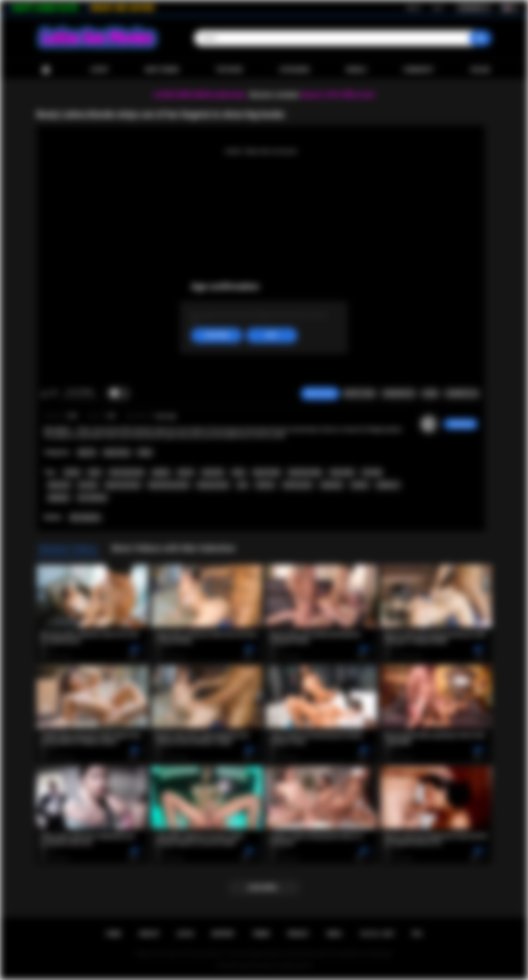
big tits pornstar (123, 485)
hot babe (372, 472)
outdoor (360, 485)
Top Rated (229, 70)
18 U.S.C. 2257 (377, 934)
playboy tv (388, 485)
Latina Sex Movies (256, 966)
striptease (332, 485)
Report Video (360, 394)
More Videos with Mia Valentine (173, 548)
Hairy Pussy (117, 453)
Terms (261, 934)
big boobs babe (305, 472)
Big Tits (87, 453)
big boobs (213, 472)
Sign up (414, 8)
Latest (99, 70)
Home (46, 70)
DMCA (334, 934)
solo (242, 485)
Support (223, 934)
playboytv (59, 498)
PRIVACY (298, 934)
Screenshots (399, 394)
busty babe (342, 472)
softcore (265, 485)
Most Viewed (162, 70)
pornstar (88, 485)
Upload (480, 70)
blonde (72, 472)
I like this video (44, 394)
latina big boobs (126, 472)
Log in (438, 8)
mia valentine (92, 498)
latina (95, 472)
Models (356, 70)
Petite (145, 453)
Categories (294, 70)
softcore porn (297, 485)
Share (430, 394)
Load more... (264, 888)
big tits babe (267, 472)
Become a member (274, 95)
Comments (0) (462, 394)
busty (239, 472)
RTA (417, 934)
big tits (186, 472)
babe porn (59, 485)
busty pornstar (213, 485)
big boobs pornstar (169, 485)
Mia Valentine (85, 518)
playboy (161, 472)
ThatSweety (461, 424)
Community (418, 70)
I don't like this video (54, 394)
